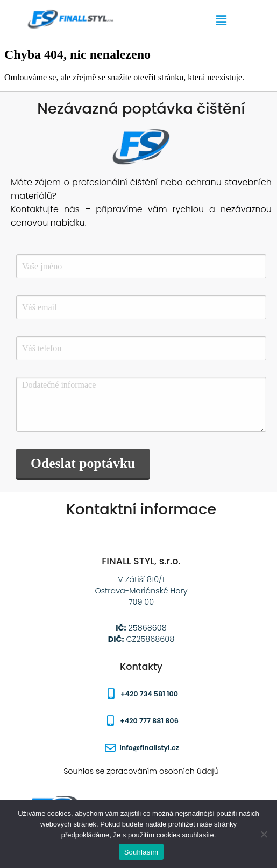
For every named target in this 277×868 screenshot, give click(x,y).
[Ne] (264, 834)
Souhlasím (141, 852)
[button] (229, 20)
